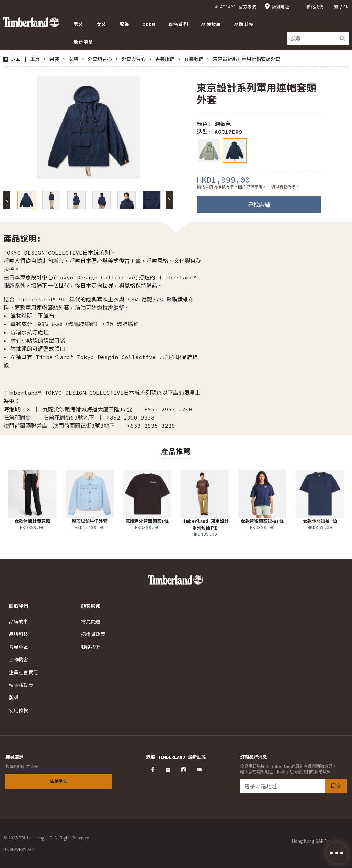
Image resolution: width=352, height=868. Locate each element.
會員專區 (19, 647)
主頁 (35, 59)
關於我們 (19, 606)
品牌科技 (19, 634)
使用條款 (19, 711)
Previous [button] (7, 200)
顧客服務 (91, 606)
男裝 (54, 59)
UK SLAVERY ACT (19, 849)
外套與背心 (100, 59)
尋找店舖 (259, 205)
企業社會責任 (23, 672)
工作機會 (19, 660)
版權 (14, 698)
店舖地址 (281, 7)
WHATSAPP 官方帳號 (235, 7)
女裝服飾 (194, 59)
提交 (336, 786)
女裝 (73, 59)
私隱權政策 (21, 685)
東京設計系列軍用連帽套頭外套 (247, 59)
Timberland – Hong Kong (31, 22)
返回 (16, 59)
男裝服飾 (165, 59)
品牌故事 (19, 622)
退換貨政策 (93, 634)
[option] (88, 127)
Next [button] (169, 200)
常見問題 (91, 622)
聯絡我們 (315, 7)
